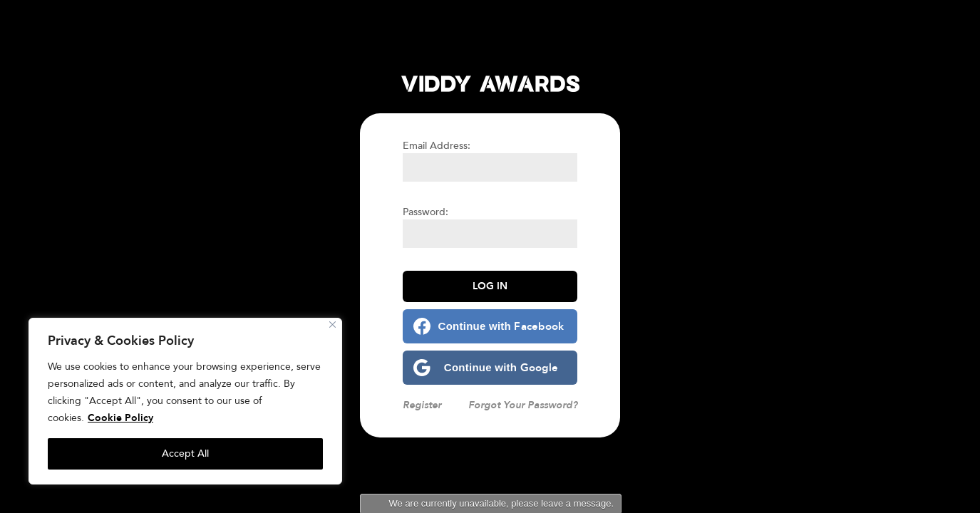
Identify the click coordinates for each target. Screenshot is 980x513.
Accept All (185, 454)
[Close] (332, 325)
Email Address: (437, 146)
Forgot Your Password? (523, 405)
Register (422, 405)
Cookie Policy (120, 418)
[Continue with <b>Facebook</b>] (490, 326)
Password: (425, 212)
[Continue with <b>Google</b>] (490, 368)
